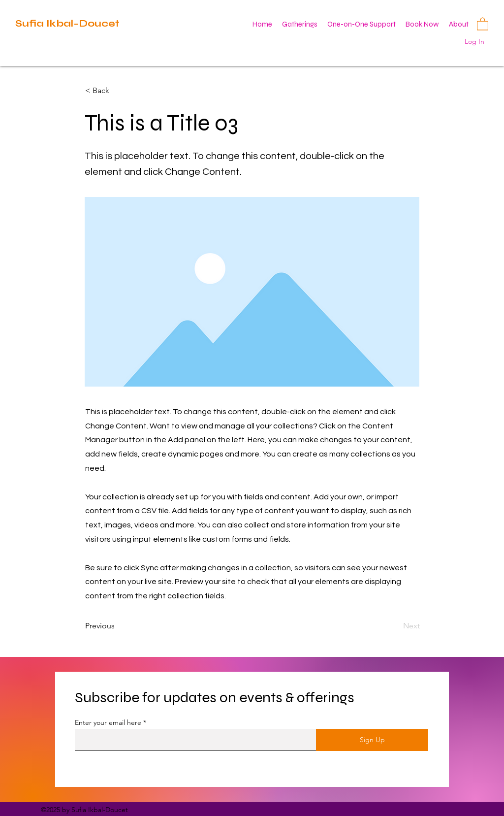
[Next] (395, 626)
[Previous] (118, 626)
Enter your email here (108, 722)
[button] (483, 23)
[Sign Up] (372, 740)
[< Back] (118, 91)
